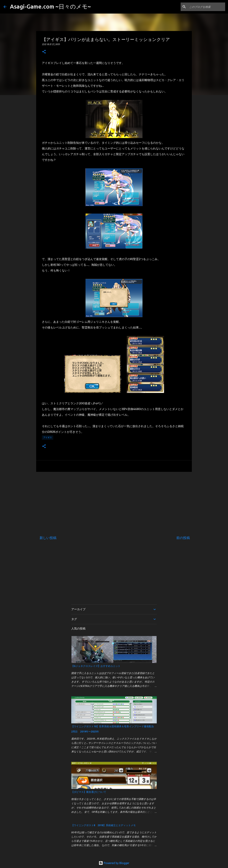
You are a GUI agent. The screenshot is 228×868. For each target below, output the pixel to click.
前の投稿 (183, 538)
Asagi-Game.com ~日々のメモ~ (50, 6)
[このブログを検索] (206, 7)
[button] (44, 52)
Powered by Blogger (114, 863)
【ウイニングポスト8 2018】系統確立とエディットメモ (103, 825)
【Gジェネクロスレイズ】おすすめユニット (96, 666)
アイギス (48, 437)
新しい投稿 (48, 538)
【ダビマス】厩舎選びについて (89, 792)
